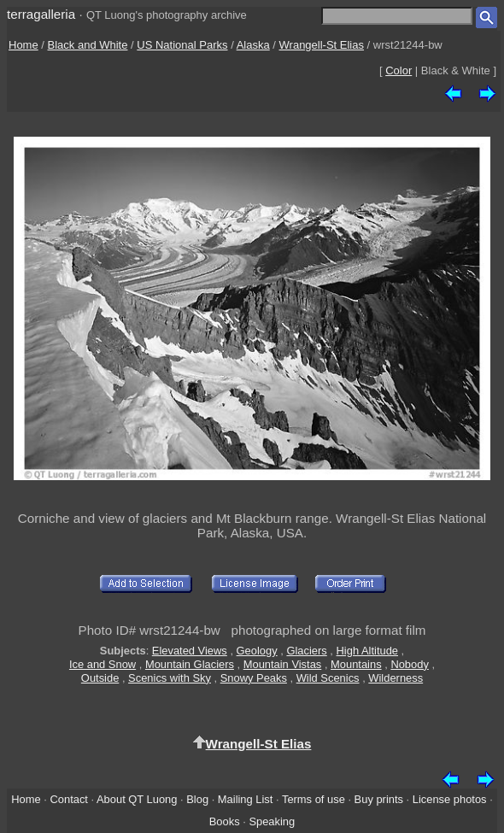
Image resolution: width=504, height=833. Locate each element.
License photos (450, 799)
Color (399, 70)
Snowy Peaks (254, 678)
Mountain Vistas (283, 664)
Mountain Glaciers (190, 664)
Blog (197, 799)
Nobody (410, 664)
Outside (100, 678)
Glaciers (306, 651)
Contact (68, 799)
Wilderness (396, 678)
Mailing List (246, 799)
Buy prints (379, 799)
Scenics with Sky (170, 678)
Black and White (88, 45)
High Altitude (367, 651)
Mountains (356, 664)
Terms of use (314, 799)
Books (225, 821)
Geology (257, 651)
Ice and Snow (103, 664)
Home (23, 45)
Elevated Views (190, 651)
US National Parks (182, 45)
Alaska (253, 45)
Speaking (272, 821)
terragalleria (41, 14)
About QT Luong (137, 799)
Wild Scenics (328, 678)
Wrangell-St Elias (322, 45)
